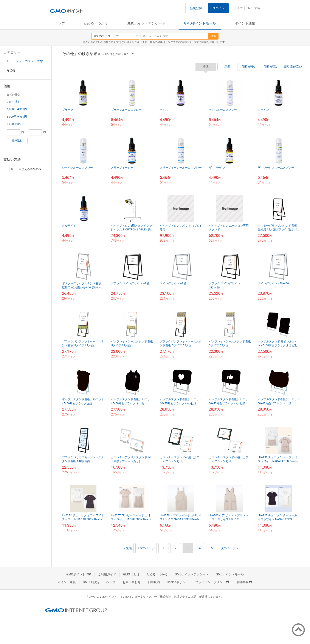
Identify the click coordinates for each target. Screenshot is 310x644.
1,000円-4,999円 (17, 109)
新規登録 (196, 8)
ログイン (218, 8)
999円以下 (13, 102)
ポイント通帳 (245, 23)
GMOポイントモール (200, 23)
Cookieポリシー (177, 582)
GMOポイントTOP (79, 574)
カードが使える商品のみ (23, 169)
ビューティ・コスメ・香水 (25, 61)
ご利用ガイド (107, 574)
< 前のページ (146, 548)
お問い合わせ (132, 582)
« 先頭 (128, 548)
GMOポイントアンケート (146, 23)
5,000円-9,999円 (17, 117)
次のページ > (229, 548)
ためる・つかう (96, 23)
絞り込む (17, 141)
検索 (213, 36)
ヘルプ (239, 8)
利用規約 (154, 582)
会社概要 (244, 582)
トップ (60, 23)
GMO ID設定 (253, 8)
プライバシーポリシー (212, 582)
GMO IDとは (131, 574)
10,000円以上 (15, 124)
